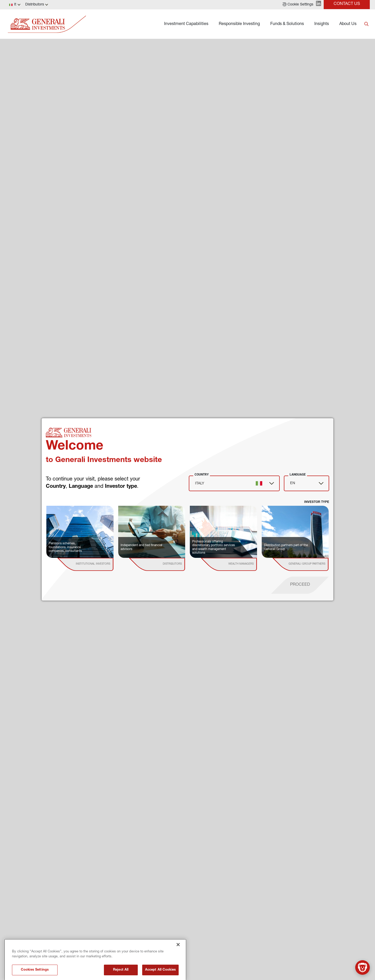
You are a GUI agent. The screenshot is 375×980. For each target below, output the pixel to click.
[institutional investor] (93, 564)
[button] (298, 5)
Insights (322, 24)
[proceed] (300, 585)
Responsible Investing (239, 24)
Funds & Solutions (287, 24)
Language (298, 475)
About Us (348, 24)
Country (202, 475)
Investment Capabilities (186, 24)
